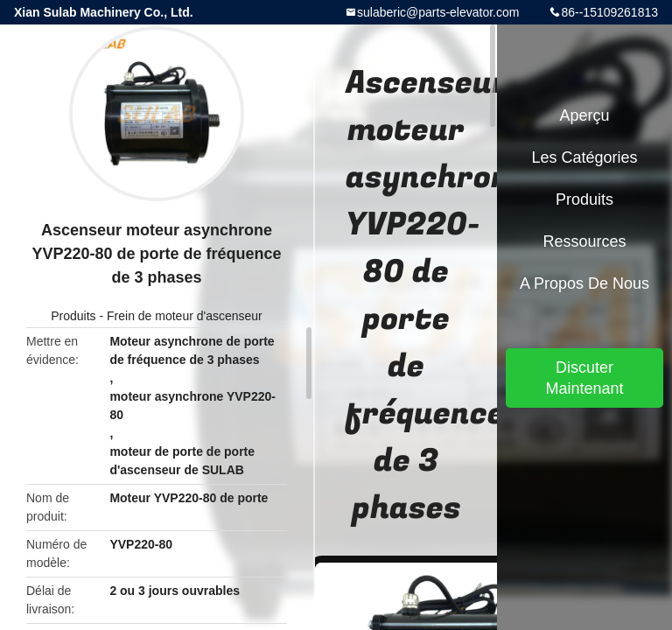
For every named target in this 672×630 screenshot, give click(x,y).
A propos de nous (584, 283)
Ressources (584, 241)
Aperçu (584, 115)
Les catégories (584, 157)
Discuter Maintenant (584, 378)
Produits (73, 316)
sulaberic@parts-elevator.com (438, 12)
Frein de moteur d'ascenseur (185, 316)
